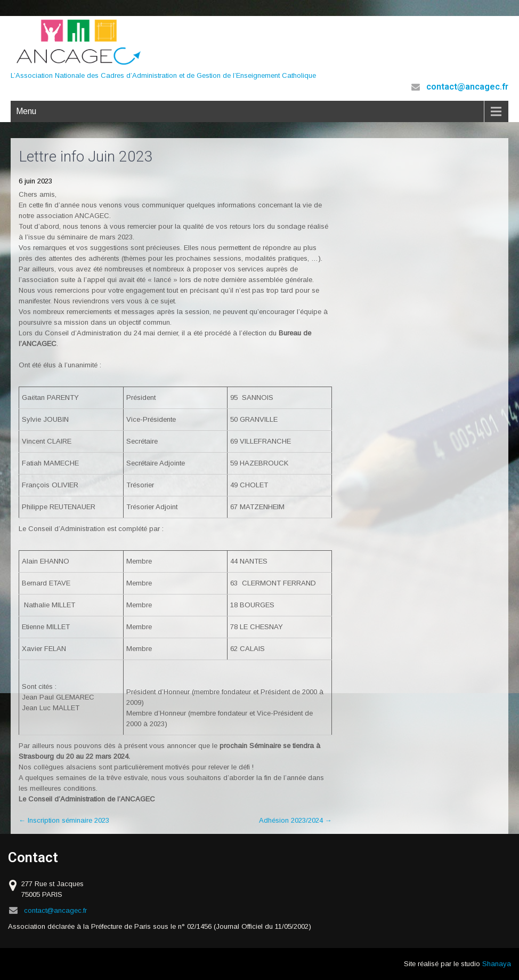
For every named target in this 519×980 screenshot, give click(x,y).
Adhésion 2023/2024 (295, 820)
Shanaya (497, 964)
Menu (26, 111)
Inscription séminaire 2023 (64, 820)
